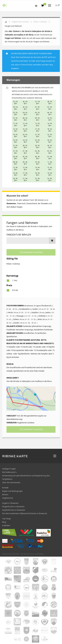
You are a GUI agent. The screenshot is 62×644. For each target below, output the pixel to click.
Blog (4, 522)
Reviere (5, 495)
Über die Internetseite (11, 482)
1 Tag (15, 281)
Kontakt (5, 488)
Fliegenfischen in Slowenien (13, 507)
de (58, 5)
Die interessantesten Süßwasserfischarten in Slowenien (25, 513)
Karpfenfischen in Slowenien (14, 510)
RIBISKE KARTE (15, 456)
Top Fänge (7, 519)
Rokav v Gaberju (40, 22)
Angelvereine (8, 498)
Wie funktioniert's (9, 472)
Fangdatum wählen (19, 235)
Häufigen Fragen (9, 469)
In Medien (6, 525)
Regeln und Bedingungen (12, 491)
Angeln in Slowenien (10, 503)
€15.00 (15, 290)
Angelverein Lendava (20, 22)
